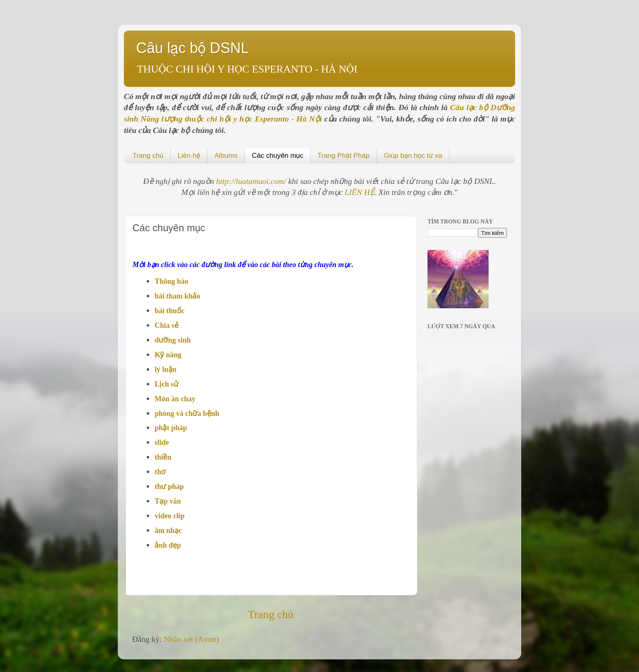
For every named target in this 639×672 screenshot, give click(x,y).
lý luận (165, 369)
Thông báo (171, 281)
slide (162, 442)
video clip (170, 516)
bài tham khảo (177, 296)
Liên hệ (189, 156)
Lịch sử (166, 384)
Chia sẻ (166, 325)
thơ (160, 472)
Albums (226, 156)
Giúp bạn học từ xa (413, 156)
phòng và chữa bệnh (187, 413)
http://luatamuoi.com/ (252, 181)
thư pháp (169, 486)
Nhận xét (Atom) (191, 639)
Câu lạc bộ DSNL (193, 48)
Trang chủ (148, 156)
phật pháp (171, 428)
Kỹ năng (168, 355)
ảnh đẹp (168, 545)
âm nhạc (168, 531)
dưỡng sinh (173, 340)
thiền (163, 457)
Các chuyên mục (278, 156)
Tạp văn (168, 501)
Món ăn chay (175, 399)
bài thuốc (170, 311)
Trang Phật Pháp (344, 156)
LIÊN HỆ (360, 192)
